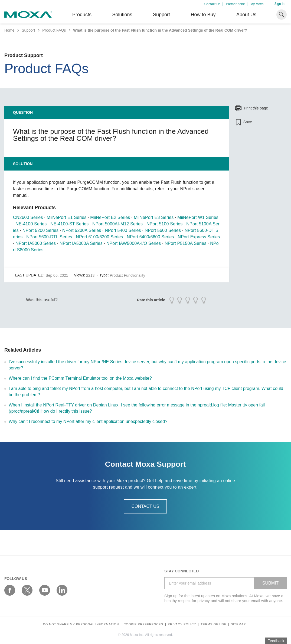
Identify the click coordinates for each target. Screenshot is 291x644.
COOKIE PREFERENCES (143, 624)
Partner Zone (236, 4)
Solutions (122, 15)
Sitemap (238, 624)
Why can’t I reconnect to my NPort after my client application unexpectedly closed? (88, 421)
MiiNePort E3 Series (154, 217)
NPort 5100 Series (164, 224)
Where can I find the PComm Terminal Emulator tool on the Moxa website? (80, 378)
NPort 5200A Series (82, 230)
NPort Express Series (199, 237)
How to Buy (203, 15)
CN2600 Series (28, 217)
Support (161, 15)
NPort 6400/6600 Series (150, 237)
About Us (246, 15)
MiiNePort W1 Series (198, 217)
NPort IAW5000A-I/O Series (134, 243)
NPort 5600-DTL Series (49, 237)
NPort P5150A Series (185, 243)
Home (9, 30)
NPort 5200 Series (40, 230)
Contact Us (212, 4)
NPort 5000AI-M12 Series (117, 224)
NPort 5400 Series (123, 230)
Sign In (279, 4)
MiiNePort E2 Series (110, 217)
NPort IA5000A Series (81, 243)
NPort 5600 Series (163, 230)
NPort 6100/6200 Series (99, 237)
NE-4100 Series (31, 224)
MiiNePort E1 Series (66, 217)
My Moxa (257, 4)
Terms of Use (213, 624)
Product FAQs (54, 30)
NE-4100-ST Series (69, 224)
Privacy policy (182, 624)
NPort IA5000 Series (36, 243)
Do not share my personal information (81, 624)
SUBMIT (270, 583)
